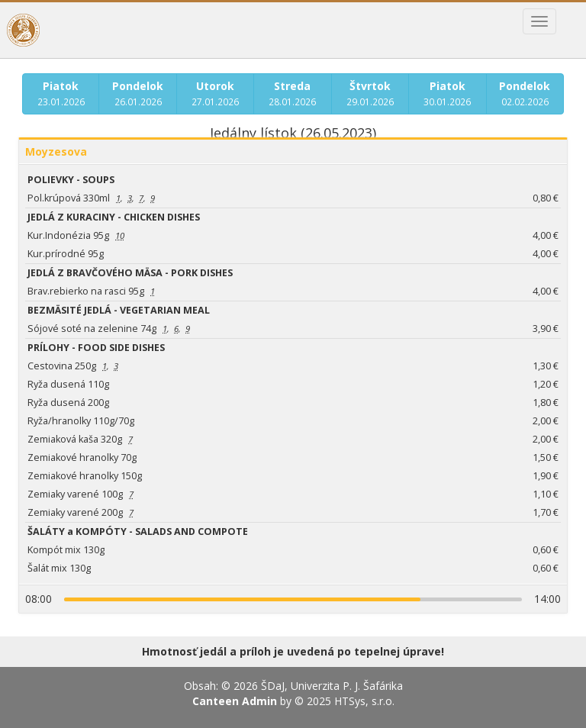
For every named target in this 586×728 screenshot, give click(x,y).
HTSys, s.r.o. (364, 701)
